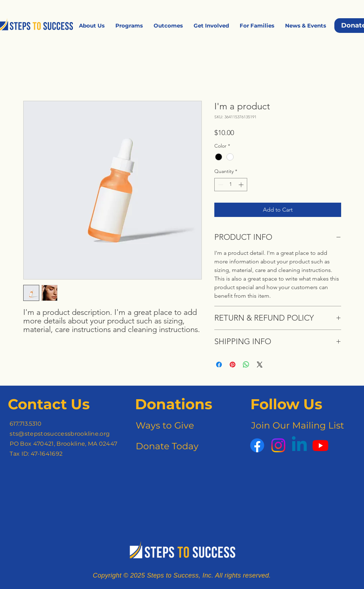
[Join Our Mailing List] (296, 425)
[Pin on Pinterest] (233, 365)
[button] (92, 26)
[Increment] (242, 185)
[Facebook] (257, 445)
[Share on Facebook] (219, 365)
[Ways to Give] (164, 425)
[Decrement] (220, 185)
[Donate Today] (166, 446)
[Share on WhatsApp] (246, 365)
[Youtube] (320, 445)
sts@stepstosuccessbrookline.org (60, 434)
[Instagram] (278, 445)
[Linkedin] (299, 445)
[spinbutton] (231, 185)
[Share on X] (260, 365)
